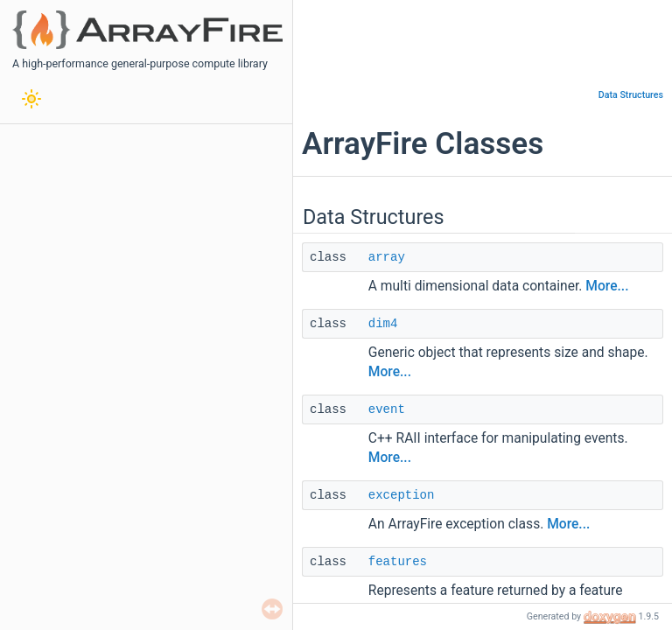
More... (607, 286)
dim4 (383, 324)
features (398, 562)
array (387, 257)
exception (402, 495)
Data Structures (631, 95)
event (387, 409)
